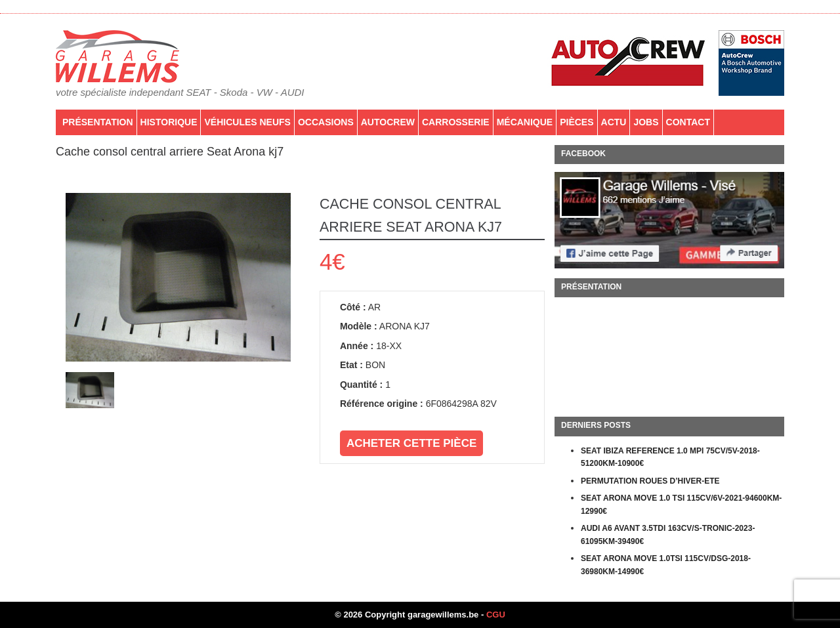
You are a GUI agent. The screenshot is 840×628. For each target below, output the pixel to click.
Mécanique (525, 122)
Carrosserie (456, 122)
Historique (169, 122)
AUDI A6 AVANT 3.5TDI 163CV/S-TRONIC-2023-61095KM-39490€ (668, 535)
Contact (688, 122)
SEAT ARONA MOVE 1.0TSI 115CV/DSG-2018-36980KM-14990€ (666, 565)
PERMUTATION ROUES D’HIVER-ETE (650, 481)
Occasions (326, 122)
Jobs (646, 122)
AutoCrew (388, 122)
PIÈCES (577, 122)
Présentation (98, 122)
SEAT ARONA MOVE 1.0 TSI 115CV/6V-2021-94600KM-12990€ (681, 505)
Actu (614, 122)
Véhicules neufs (247, 122)
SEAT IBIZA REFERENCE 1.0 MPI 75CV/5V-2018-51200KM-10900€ (670, 457)
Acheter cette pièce (411, 443)
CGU (496, 615)
